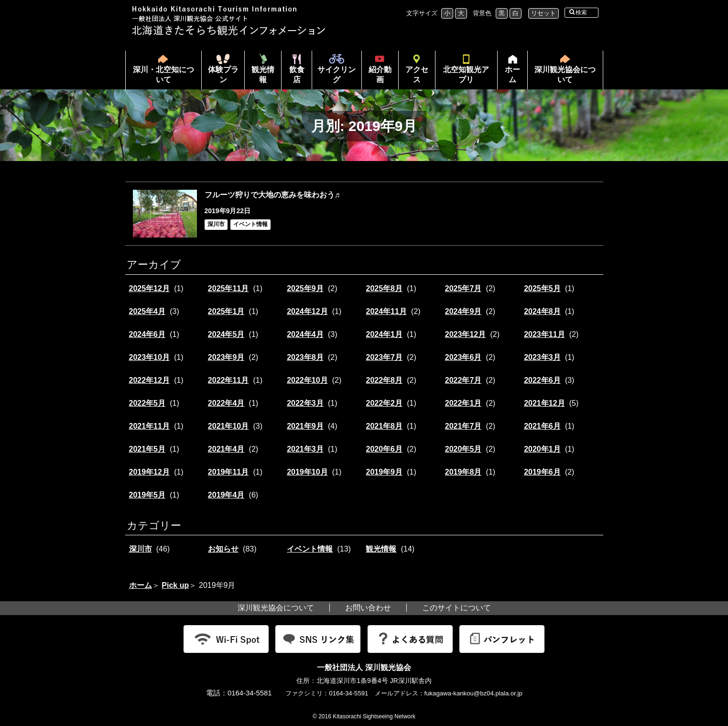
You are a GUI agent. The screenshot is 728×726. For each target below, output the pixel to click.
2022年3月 (305, 403)
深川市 (141, 549)
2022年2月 (384, 403)
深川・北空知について (163, 75)
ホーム (509, 77)
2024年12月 (307, 311)
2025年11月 (228, 288)
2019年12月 (149, 472)
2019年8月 (463, 472)
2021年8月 (384, 426)
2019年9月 (384, 472)
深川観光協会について (565, 75)
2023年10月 (149, 357)
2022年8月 (384, 380)
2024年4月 (305, 334)
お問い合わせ (368, 608)
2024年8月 (542, 311)
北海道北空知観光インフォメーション (230, 21)
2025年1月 (226, 311)
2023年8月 (305, 357)
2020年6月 (384, 449)
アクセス (417, 75)
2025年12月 (149, 288)
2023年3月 (542, 357)
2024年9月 (463, 311)
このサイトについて (456, 608)
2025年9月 (305, 288)
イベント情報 (310, 549)
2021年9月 (305, 426)
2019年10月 (307, 472)
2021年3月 (305, 449)
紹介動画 (380, 75)
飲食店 (297, 75)
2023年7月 (384, 357)
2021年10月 (228, 426)
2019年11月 (228, 472)
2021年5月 (147, 449)
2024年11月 (386, 311)
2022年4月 (226, 403)
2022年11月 (228, 380)
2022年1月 (463, 403)
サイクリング (337, 75)
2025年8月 (384, 288)
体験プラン (223, 75)
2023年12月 (465, 334)
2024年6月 (147, 334)
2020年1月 (542, 449)
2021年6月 (542, 426)
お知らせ (223, 549)
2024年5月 (226, 334)
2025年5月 (542, 288)
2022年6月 (542, 380)
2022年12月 (149, 380)
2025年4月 (147, 311)
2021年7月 (463, 426)
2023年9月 (226, 357)
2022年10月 (307, 380)
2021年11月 (149, 426)
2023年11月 (544, 334)
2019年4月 (226, 495)
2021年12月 (544, 403)
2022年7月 (463, 380)
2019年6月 (542, 472)
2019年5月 (147, 495)
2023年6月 (463, 357)
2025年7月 (463, 288)
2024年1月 (384, 334)
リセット (543, 13)
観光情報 (263, 75)
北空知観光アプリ (466, 75)
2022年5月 (147, 403)
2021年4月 (226, 449)
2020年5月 (463, 449)
